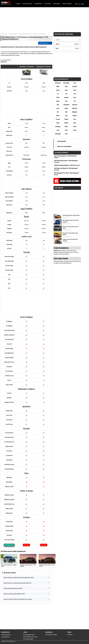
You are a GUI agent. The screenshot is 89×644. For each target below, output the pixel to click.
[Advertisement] (42, 19)
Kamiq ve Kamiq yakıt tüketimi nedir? (14, 594)
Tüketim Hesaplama (67, 4)
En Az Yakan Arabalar (28, 639)
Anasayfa (18, 4)
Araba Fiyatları (57, 4)
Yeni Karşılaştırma (45, 43)
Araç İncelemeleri (5, 637)
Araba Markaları (38, 4)
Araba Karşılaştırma (27, 4)
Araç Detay (26, 545)
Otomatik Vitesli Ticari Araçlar (30, 637)
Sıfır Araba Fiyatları (61, 259)
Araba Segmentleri (62, 141)
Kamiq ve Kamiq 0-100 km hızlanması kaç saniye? (18, 599)
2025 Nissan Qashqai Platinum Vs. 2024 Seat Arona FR (67, 165)
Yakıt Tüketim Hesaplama (51, 635)
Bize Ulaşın (70, 635)
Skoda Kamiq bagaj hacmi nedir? (13, 588)
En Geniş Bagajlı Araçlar (29, 635)
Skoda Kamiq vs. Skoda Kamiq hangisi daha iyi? (18, 583)
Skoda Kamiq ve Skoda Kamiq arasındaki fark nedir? (19, 578)
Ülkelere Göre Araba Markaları (64, 147)
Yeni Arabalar (48, 4)
